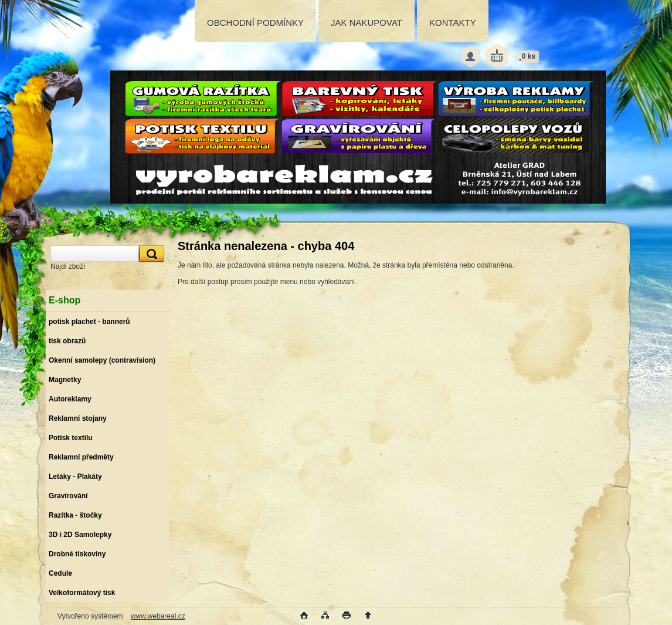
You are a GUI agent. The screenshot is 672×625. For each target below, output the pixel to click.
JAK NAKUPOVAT (366, 23)
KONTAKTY (453, 23)
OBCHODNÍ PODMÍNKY (255, 23)
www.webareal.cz (158, 616)
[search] (150, 254)
